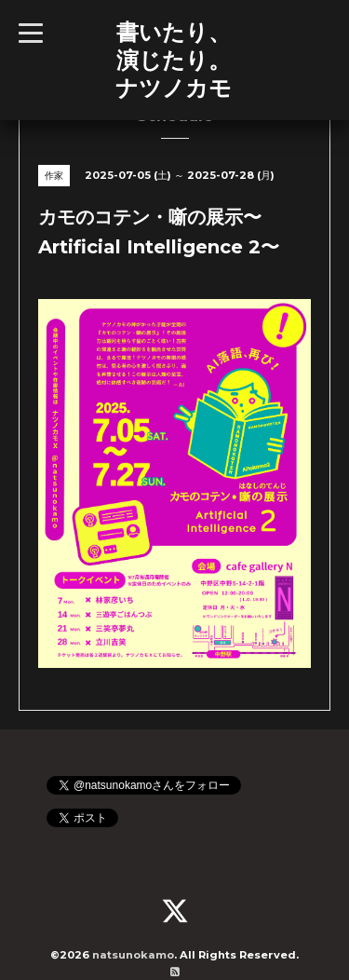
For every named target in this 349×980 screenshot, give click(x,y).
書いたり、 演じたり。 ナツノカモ (174, 60)
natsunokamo (133, 955)
